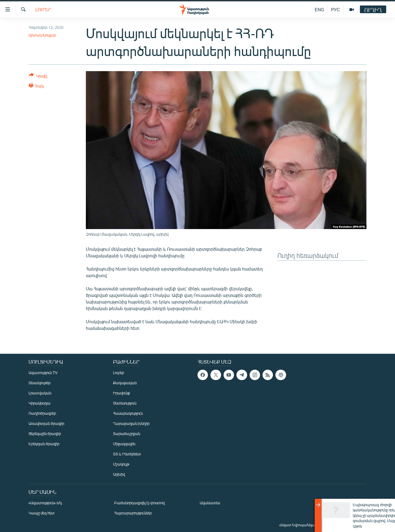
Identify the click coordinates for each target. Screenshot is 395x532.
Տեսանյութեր (39, 383)
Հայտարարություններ (133, 513)
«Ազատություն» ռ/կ (45, 503)
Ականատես (210, 503)
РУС (335, 9)
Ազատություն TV (43, 373)
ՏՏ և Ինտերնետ (127, 454)
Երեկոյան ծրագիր (44, 444)
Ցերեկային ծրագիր (45, 434)
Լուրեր (43, 9)
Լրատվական (40, 393)
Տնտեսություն (125, 403)
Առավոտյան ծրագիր (46, 423)
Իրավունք (122, 393)
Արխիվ (119, 474)
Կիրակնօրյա (39, 403)
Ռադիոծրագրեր (42, 413)
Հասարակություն (128, 413)
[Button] (38, 76)
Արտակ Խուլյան (42, 35)
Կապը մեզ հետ (42, 513)
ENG (319, 9)
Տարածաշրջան (127, 434)
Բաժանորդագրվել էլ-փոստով (139, 503)
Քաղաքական (125, 383)
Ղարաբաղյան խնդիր (131, 423)
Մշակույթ (121, 464)
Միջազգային (124, 444)
